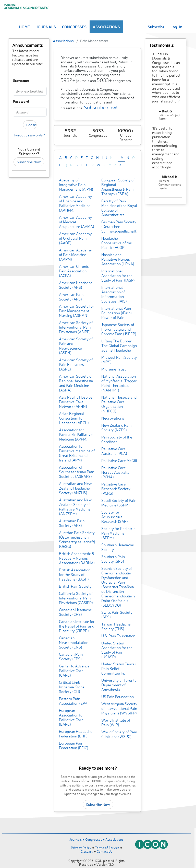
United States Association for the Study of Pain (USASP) (117, 650)
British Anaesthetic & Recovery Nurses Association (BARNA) (77, 558)
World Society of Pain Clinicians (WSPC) (119, 734)
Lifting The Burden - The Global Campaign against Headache (119, 346)
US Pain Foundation (118, 697)
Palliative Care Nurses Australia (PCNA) (115, 472)
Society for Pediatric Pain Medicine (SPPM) (118, 533)
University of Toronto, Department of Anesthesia (119, 685)
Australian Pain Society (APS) (72, 523)
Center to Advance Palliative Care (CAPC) (74, 671)
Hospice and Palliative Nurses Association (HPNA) (118, 259)
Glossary (87, 851)
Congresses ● (95, 839)
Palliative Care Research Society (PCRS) (116, 489)
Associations (63, 41)
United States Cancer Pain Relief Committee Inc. (119, 669)
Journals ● (77, 839)
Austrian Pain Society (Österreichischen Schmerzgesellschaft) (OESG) (77, 540)
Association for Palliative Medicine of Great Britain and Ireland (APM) (77, 453)
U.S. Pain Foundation (118, 636)
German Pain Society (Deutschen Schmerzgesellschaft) (119, 227)
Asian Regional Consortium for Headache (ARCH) (74, 418)
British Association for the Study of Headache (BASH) (75, 575)
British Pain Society (75, 586)
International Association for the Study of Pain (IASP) (118, 276)
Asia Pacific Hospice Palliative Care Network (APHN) (76, 402)
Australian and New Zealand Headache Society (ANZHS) (75, 488)
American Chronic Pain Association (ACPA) (74, 271)
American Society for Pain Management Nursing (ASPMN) (77, 311)
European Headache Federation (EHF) (76, 734)
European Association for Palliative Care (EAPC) (71, 717)
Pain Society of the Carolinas (117, 439)
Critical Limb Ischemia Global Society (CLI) (72, 687)
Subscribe (156, 27)
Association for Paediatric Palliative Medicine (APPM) (76, 435)
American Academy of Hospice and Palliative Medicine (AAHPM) (75, 203)
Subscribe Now (29, 162)
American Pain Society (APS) (71, 297)
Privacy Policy (81, 848)
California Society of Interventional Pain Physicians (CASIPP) (76, 598)
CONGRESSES (74, 27)
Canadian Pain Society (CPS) (71, 657)
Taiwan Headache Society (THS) (116, 626)
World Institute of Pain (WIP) (116, 722)
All (121, 165)
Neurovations (113, 418)
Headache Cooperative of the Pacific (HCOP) (117, 243)
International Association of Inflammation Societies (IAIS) (114, 294)
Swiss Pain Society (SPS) (117, 615)
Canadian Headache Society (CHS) (75, 612)
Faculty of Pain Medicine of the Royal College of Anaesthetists (119, 208)
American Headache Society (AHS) (76, 285)
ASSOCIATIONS (106, 27)
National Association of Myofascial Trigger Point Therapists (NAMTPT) (119, 383)
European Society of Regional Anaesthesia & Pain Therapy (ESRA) (118, 187)
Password (15, 102)
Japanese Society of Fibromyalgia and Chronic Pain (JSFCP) (119, 329)
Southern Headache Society (118, 547)
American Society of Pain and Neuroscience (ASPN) (76, 346)
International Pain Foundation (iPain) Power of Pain (117, 313)
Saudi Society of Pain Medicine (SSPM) (119, 503)
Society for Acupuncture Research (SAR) (115, 517)
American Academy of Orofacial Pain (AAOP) (75, 238)
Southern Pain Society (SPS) (113, 559)
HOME (24, 27)
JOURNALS (46, 27)
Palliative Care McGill (119, 461)
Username (15, 81)
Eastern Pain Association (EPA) (74, 701)
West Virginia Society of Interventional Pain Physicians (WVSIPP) (119, 708)
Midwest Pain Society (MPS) (119, 360)
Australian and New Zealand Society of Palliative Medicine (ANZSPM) (75, 507)
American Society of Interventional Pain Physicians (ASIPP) (76, 327)
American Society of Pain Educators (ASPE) (76, 364)
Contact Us (105, 851)
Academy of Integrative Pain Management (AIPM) (76, 185)
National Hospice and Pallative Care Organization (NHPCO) (119, 404)
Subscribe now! (101, 107)
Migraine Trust (114, 369)
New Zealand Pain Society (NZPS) (116, 428)
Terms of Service (107, 848)
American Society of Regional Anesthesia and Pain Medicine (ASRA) (76, 383)
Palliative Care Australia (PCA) (114, 451)
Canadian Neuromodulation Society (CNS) (74, 643)
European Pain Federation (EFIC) (74, 745)
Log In (176, 27)
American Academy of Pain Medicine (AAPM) (75, 255)
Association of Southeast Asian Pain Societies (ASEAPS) (77, 472)
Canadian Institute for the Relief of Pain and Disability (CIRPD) (77, 626)
